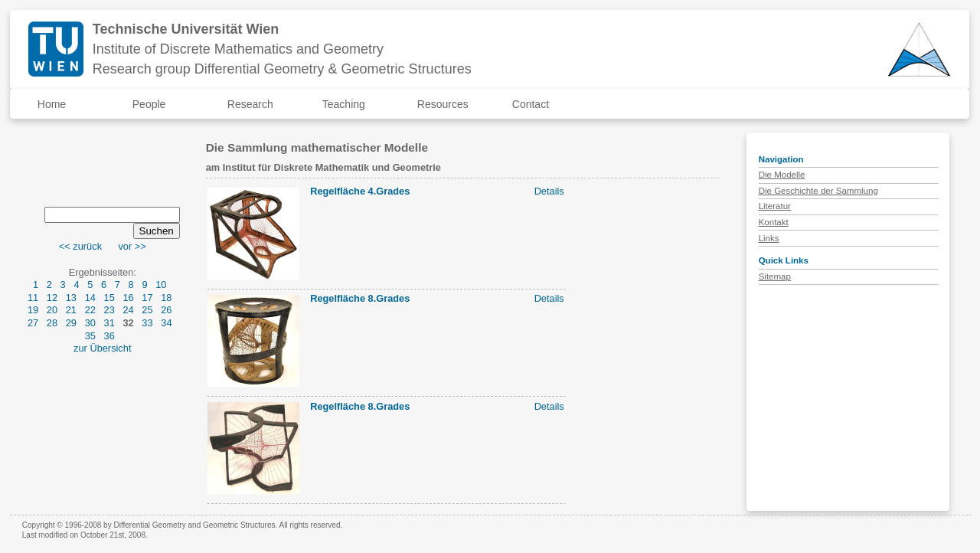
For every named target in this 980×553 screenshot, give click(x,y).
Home (52, 104)
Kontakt (774, 222)
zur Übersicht (102, 348)
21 (71, 310)
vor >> (132, 246)
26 (166, 310)
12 (52, 298)
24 (128, 310)
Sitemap (775, 276)
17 (147, 298)
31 (109, 323)
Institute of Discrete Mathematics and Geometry (238, 49)
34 (166, 323)
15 (109, 298)
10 (161, 285)
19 (33, 310)
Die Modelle (782, 175)
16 (128, 298)
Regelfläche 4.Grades (360, 191)
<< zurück (80, 246)
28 (52, 323)
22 (90, 310)
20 (52, 310)
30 (90, 323)
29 (71, 323)
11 (33, 298)
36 (109, 336)
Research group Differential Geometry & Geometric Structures (282, 69)
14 (90, 298)
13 (71, 298)
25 (147, 310)
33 (147, 323)
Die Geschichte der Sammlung (818, 191)
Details (549, 191)
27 (33, 323)
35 (90, 336)
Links (769, 238)
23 (109, 310)
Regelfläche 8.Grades (360, 298)
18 (166, 298)
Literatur (775, 206)
